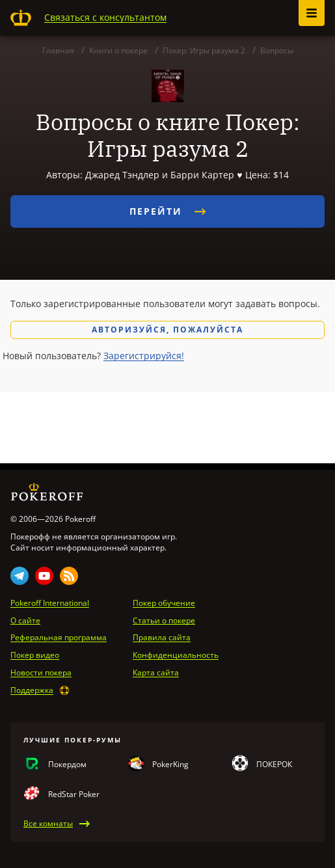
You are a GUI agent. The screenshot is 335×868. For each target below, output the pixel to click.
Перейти (168, 211)
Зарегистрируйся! (144, 356)
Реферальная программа (59, 638)
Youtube (44, 576)
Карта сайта (156, 673)
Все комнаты (48, 824)
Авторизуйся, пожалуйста (167, 330)
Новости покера (41, 673)
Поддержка (32, 690)
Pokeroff (21, 18)
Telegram (20, 576)
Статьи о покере (164, 621)
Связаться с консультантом (105, 17)
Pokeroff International (50, 603)
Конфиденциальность (176, 655)
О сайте (25, 621)
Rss (69, 576)
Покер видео (35, 655)
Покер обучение (164, 603)
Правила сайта (162, 638)
